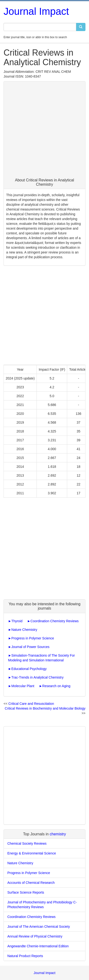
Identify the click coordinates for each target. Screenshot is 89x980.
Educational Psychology (29, 669)
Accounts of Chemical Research (31, 883)
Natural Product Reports (25, 956)
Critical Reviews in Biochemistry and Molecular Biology (45, 708)
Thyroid (17, 621)
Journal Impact (36, 11)
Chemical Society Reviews (27, 843)
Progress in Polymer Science (33, 638)
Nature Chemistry (24, 630)
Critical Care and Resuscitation (31, 704)
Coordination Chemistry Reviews (54, 621)
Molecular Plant (23, 686)
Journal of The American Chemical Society (39, 927)
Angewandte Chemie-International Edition (38, 946)
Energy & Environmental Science (32, 853)
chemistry (58, 834)
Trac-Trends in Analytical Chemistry (37, 677)
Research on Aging (56, 686)
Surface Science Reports (26, 892)
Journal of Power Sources (30, 647)
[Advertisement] (44, 131)
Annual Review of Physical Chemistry (35, 936)
